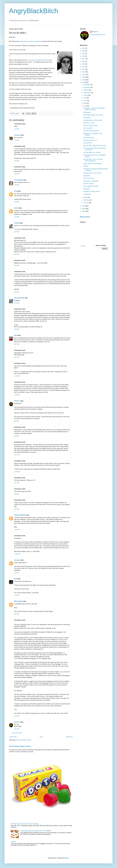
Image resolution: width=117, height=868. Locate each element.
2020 (84, 51)
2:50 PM (17, 185)
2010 (84, 77)
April (85, 106)
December (87, 85)
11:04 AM (17, 530)
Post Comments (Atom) (24, 740)
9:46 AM (17, 436)
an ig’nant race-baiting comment (38, 60)
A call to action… (88, 143)
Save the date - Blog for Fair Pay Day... (95, 146)
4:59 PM (17, 716)
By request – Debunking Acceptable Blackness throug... (94, 109)
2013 (84, 69)
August (86, 95)
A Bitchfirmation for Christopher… (93, 120)
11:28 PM (17, 376)
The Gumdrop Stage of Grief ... (20, 746)
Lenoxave (17, 135)
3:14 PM (17, 217)
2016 (84, 61)
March (86, 197)
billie (16, 335)
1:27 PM (17, 129)
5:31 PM (17, 254)
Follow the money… (89, 138)
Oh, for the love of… (89, 178)
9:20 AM (17, 509)
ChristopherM (18, 180)
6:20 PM (17, 265)
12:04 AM (17, 395)
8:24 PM (17, 329)
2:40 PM (17, 174)
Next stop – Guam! (89, 123)
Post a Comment (17, 733)
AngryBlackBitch (34, 11)
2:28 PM (17, 161)
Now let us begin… (89, 184)
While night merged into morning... (94, 115)
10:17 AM (17, 455)
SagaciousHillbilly (20, 515)
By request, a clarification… (91, 181)
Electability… (87, 176)
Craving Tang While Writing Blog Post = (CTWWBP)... (36, 831)
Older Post (69, 737)
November (87, 87)
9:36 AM (17, 421)
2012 (84, 72)
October (86, 90)
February (86, 200)
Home (41, 737)
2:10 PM (17, 573)
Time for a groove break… (91, 126)
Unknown (17, 560)
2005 (84, 211)
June (85, 101)
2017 (84, 59)
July (85, 98)
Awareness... (87, 189)
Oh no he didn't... (88, 128)
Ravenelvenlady (19, 298)
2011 (84, 75)
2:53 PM (17, 202)
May (85, 103)
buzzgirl (17, 223)
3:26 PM (17, 232)
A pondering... (87, 118)
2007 (84, 206)
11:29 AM (17, 472)
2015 (84, 64)
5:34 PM (17, 614)
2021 (84, 48)
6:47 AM (17, 729)
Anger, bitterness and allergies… (93, 164)
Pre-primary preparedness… (92, 131)
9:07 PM (17, 344)
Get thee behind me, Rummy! (92, 152)
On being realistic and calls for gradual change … (25, 824)
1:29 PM (17, 140)
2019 (84, 54)
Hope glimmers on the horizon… (93, 173)
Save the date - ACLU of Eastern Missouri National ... (93, 160)
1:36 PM (17, 595)
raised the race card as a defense (30, 41)
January (86, 203)
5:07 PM (17, 483)
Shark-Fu (17, 401)
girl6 (15, 579)
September (87, 93)
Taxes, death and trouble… (91, 186)
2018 (84, 56)
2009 (84, 80)
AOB (16, 191)
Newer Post (13, 737)
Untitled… (14, 842)
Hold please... (87, 112)
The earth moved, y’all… (91, 140)
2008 (84, 82)
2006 (84, 209)
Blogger (67, 858)
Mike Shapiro (18, 601)
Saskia (16, 208)
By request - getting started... (92, 191)
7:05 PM (17, 303)
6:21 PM (17, 292)
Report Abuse (85, 217)
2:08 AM (17, 494)
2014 (84, 67)
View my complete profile (97, 35)
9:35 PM (17, 357)
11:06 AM (17, 554)
